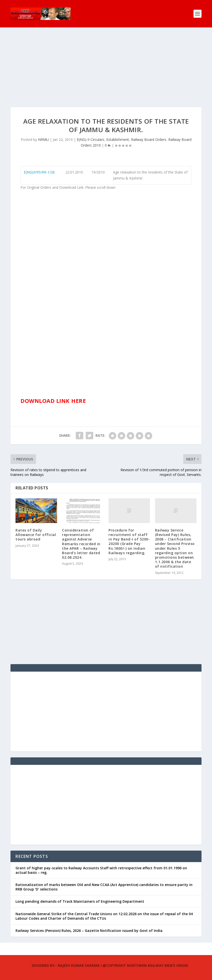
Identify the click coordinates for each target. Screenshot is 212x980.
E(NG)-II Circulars (90, 139)
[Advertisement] (106, 72)
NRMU (43, 139)
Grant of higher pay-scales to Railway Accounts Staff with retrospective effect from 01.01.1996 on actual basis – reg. (101, 870)
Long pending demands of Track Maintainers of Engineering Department (80, 901)
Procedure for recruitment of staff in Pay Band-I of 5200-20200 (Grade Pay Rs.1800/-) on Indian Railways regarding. (129, 541)
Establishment (118, 139)
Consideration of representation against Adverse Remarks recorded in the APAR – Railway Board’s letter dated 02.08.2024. (81, 544)
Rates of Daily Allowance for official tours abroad (36, 535)
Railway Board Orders (149, 139)
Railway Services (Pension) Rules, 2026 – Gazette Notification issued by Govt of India (89, 931)
